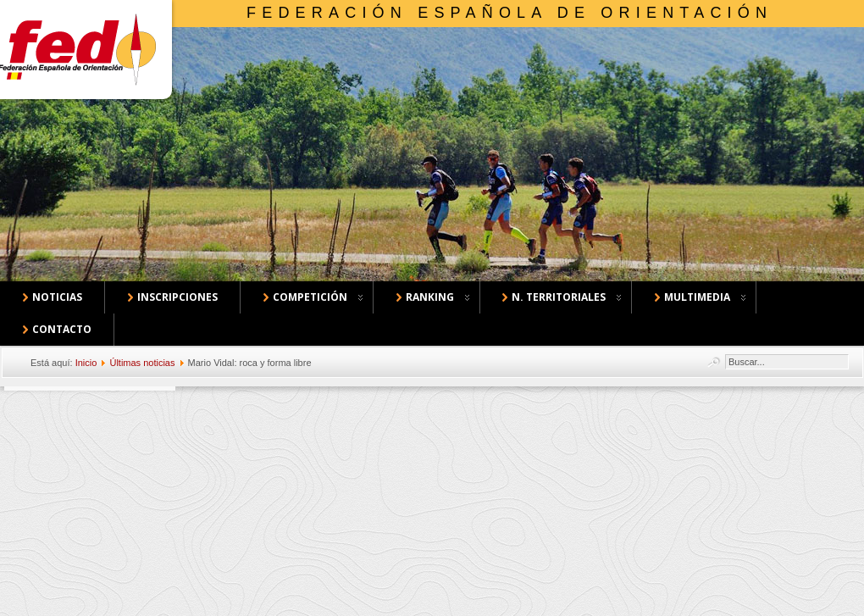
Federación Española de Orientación (510, 13)
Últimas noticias (142, 363)
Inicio (86, 363)
